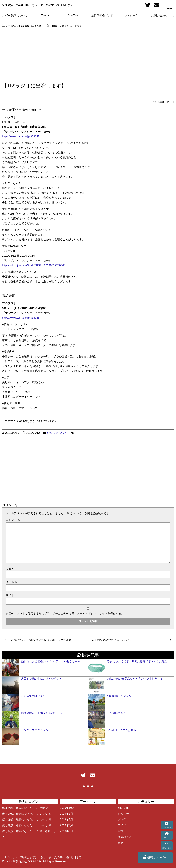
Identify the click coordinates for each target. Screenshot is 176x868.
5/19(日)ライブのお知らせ (123, 730)
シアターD (131, 16)
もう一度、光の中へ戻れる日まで (53, 5)
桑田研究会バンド (102, 16)
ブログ (63, 433)
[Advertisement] (88, 54)
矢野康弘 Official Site (15, 5)
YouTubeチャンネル (119, 696)
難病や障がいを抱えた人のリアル (42, 713)
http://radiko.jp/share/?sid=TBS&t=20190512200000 (34, 265)
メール (12, 582)
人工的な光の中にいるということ (112, 640)
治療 (120, 831)
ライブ (122, 825)
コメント (13, 520)
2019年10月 (67, 808)
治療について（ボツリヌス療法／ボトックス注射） (42, 640)
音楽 (120, 843)
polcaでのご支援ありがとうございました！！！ (136, 679)
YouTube (74, 16)
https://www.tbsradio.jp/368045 (21, 136)
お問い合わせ (159, 16)
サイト (10, 595)
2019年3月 (67, 831)
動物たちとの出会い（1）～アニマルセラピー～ (51, 661)
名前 (10, 569)
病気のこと (125, 837)
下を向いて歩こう (118, 713)
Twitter (45, 16)
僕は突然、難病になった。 (19, 808)
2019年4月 (67, 825)
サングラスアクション (35, 730)
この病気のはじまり (33, 696)
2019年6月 (67, 814)
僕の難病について (16, 16)
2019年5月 (67, 819)
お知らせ (52, 433)
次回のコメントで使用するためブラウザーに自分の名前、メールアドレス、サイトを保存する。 (65, 614)
